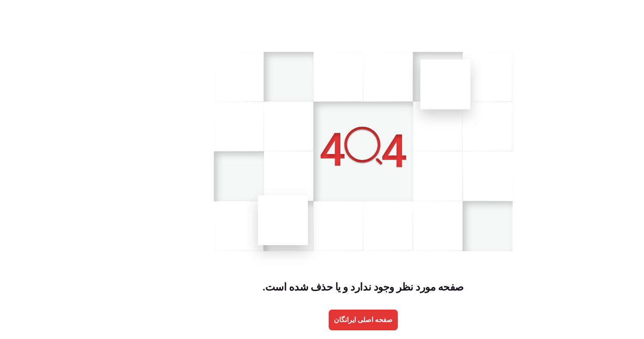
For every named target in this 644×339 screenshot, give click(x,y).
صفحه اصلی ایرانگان (322, 320)
